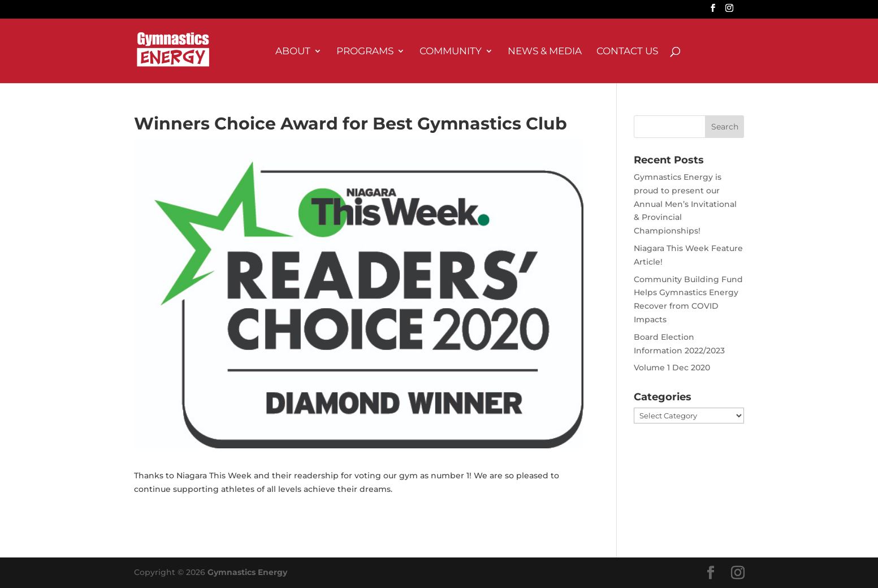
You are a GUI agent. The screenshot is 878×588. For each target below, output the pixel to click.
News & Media (545, 52)
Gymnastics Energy (247, 572)
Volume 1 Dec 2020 (672, 367)
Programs (365, 52)
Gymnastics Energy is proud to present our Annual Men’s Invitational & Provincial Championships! (685, 204)
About (293, 52)
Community (451, 52)
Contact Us (627, 52)
